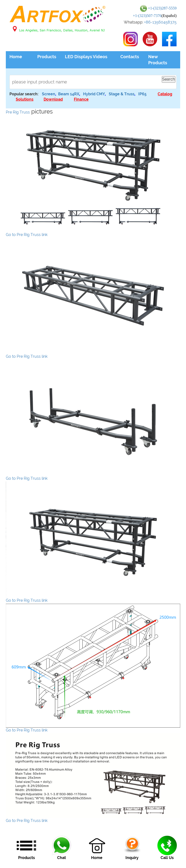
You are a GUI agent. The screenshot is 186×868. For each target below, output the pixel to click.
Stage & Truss (122, 94)
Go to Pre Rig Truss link (27, 235)
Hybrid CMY (94, 94)
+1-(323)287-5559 (162, 8)
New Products (158, 60)
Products (47, 57)
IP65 (142, 94)
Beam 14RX (69, 94)
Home (16, 57)
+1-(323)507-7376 (147, 16)
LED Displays (78, 57)
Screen (49, 94)
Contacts (130, 57)
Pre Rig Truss (18, 112)
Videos (100, 57)
